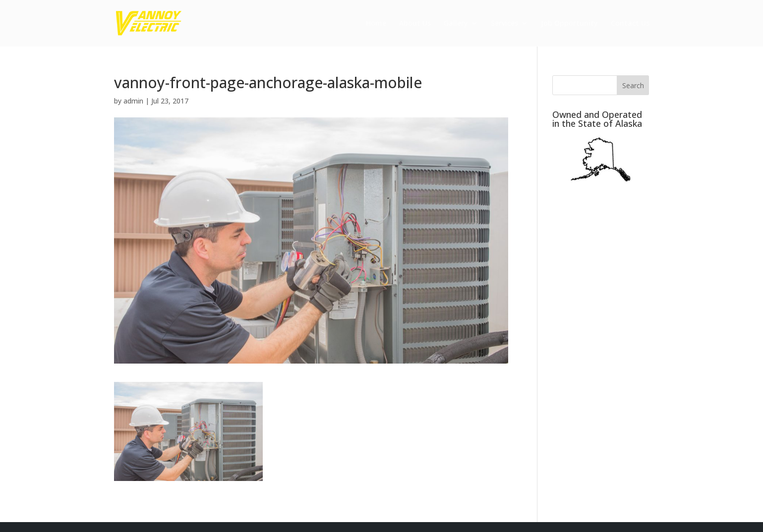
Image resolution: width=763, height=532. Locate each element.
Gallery (456, 24)
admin (133, 101)
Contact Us (630, 24)
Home (376, 24)
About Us (415, 24)
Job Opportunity (569, 24)
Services (504, 24)
